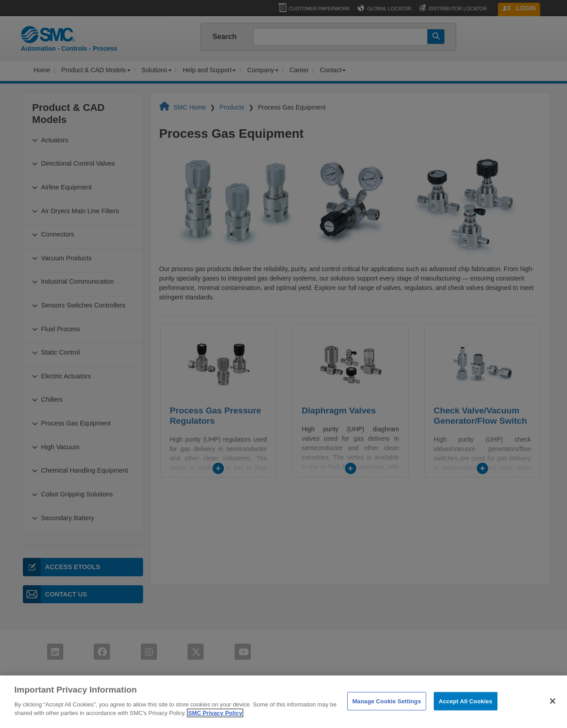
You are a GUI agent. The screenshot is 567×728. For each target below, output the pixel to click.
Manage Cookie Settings (386, 716)
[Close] (553, 716)
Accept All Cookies (466, 716)
